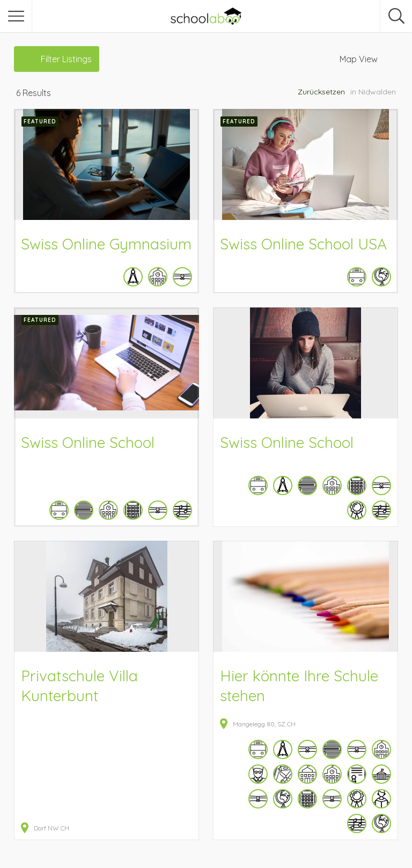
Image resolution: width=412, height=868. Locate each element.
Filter (66, 59)
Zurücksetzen (321, 92)
